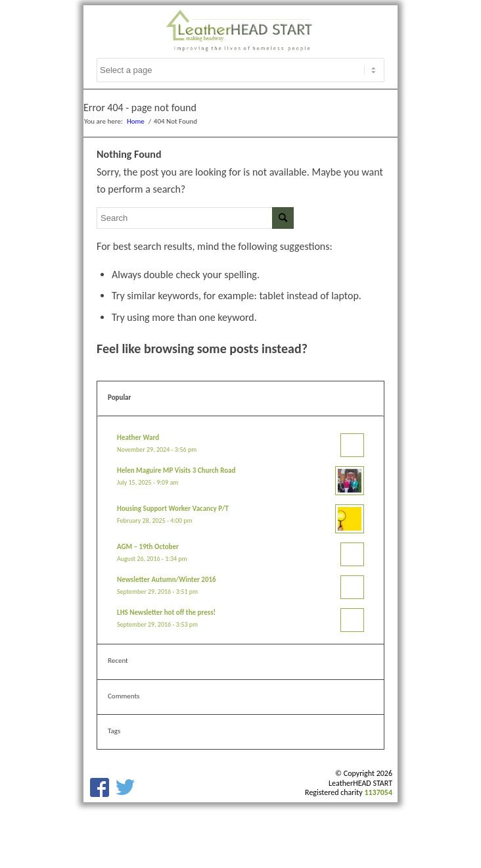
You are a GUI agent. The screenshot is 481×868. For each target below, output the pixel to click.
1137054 (378, 792)
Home (136, 121)
